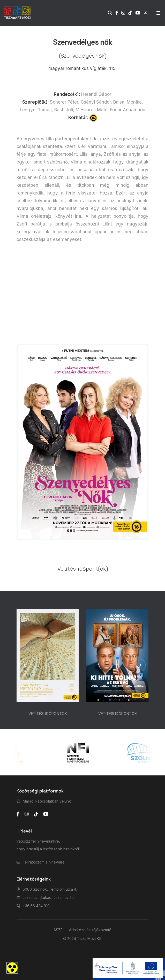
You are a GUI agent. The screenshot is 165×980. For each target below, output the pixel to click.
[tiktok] (36, 814)
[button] (26, 665)
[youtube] (46, 814)
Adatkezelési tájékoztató (90, 930)
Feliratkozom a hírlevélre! (44, 862)
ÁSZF (58, 930)
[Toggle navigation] (158, 13)
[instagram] (27, 814)
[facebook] (18, 814)
